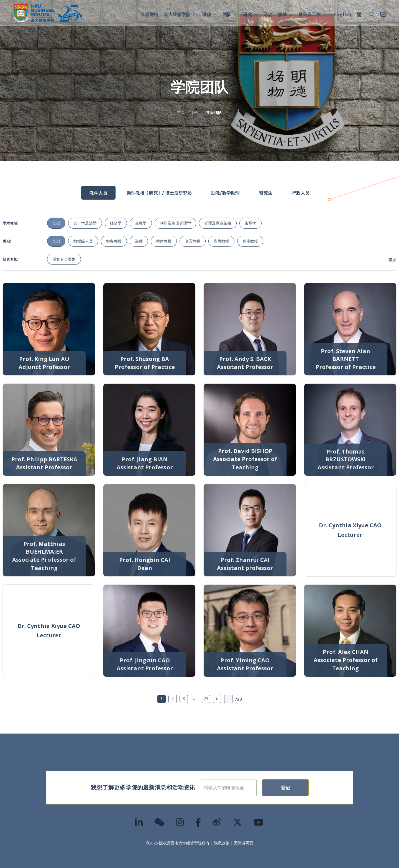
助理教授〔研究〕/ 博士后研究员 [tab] (159, 193)
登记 (303, 788)
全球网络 (149, 14)
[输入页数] (228, 699)
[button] (372, 14)
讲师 (139, 241)
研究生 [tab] (266, 193)
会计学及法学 (85, 223)
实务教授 (114, 241)
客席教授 (221, 241)
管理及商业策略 (218, 223)
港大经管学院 (180, 14)
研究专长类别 (64, 259)
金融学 (141, 223)
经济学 (116, 223)
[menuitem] (342, 15)
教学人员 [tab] (98, 193)
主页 (181, 112)
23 (206, 699)
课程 (209, 14)
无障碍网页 (244, 843)
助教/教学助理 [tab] (225, 193)
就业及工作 (313, 14)
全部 (56, 223)
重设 (392, 259)
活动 (268, 14)
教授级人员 (83, 241)
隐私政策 (222, 843)
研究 (250, 14)
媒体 (285, 14)
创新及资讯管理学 (175, 223)
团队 (230, 14)
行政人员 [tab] (301, 193)
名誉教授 (193, 241)
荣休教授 (164, 241)
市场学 (250, 223)
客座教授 (250, 241)
